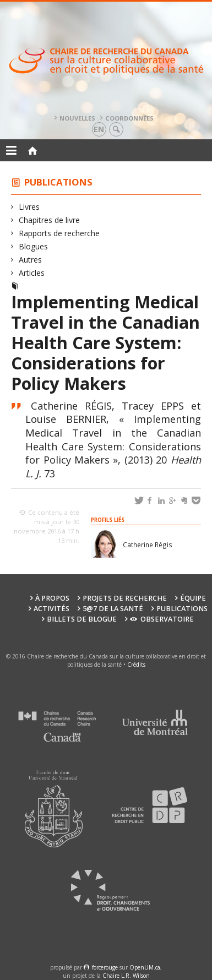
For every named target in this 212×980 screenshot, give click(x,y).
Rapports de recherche (59, 233)
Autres (31, 260)
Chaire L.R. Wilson (126, 976)
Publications (58, 182)
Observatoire (162, 619)
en (99, 129)
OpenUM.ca (145, 967)
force (105, 967)
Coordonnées (129, 118)
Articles (32, 273)
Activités (51, 609)
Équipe (193, 598)
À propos (52, 598)
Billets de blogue (82, 619)
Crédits (136, 665)
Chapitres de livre (50, 220)
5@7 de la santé (113, 609)
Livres (29, 207)
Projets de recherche (125, 598)
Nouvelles (77, 118)
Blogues (34, 246)
